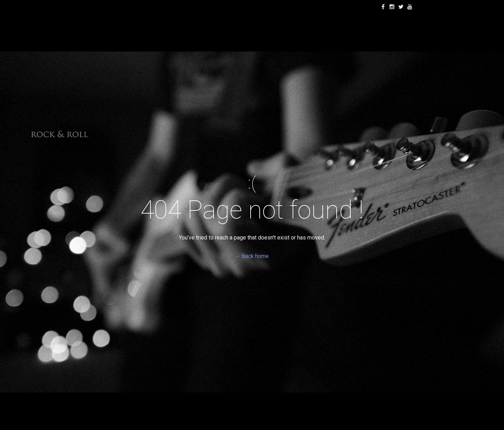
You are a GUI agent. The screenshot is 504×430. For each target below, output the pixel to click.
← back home (252, 256)
